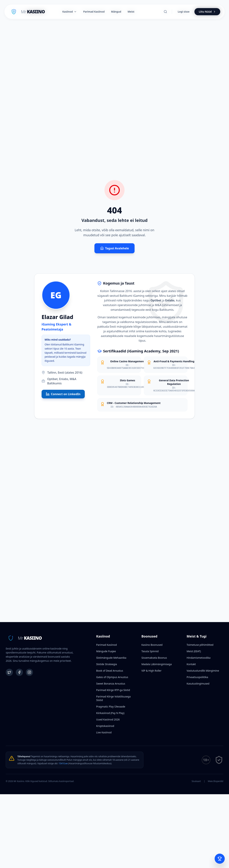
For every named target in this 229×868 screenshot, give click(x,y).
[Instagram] (29, 672)
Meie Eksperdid (216, 781)
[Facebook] (19, 672)
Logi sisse (184, 12)
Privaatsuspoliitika (197, 677)
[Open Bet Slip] (220, 859)
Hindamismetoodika (199, 658)
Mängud (116, 12)
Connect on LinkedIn (63, 394)
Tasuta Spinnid (150, 651)
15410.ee (63, 763)
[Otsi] (165, 12)
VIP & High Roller (151, 671)
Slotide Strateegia (107, 664)
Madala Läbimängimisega (157, 664)
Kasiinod (70, 12)
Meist (131, 12)
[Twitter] (9, 672)
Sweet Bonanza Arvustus (111, 684)
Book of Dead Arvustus (110, 671)
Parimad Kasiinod (107, 645)
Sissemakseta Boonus (154, 658)
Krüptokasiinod (105, 726)
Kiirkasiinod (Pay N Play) (110, 713)
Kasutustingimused (198, 684)
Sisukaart (196, 781)
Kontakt (191, 664)
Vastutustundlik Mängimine (203, 671)
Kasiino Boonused (152, 645)
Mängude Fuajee (106, 651)
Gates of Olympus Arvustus (112, 677)
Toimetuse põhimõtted (200, 645)
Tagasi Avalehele (115, 248)
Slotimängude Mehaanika (111, 658)
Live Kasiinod (104, 732)
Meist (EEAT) (194, 651)
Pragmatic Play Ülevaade (111, 707)
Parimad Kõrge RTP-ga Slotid (113, 690)
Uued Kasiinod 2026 (108, 719)
